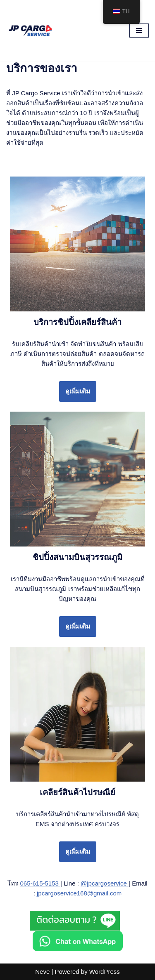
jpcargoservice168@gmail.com (79, 893)
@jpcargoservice (105, 883)
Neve (42, 972)
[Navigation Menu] (139, 31)
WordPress (105, 972)
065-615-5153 (40, 883)
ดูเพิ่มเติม (78, 391)
